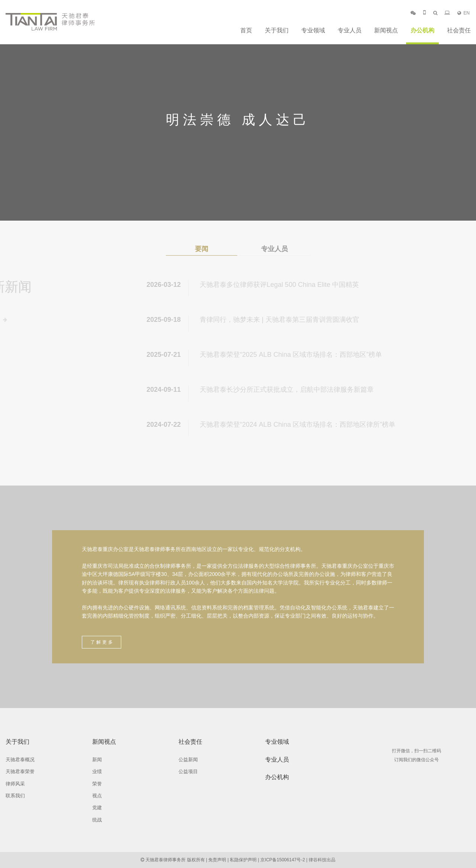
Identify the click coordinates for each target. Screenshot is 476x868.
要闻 (202, 249)
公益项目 (188, 771)
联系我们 (15, 796)
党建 (97, 808)
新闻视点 (386, 30)
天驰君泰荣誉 (20, 771)
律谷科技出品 (322, 860)
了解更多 (102, 642)
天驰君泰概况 (20, 760)
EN (464, 13)
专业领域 (313, 30)
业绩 (97, 771)
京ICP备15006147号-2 (283, 860)
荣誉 (97, 784)
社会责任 (459, 30)
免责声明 (217, 860)
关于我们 (277, 30)
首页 (246, 30)
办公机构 (422, 30)
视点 (97, 796)
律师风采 (15, 784)
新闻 (97, 760)
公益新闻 (188, 760)
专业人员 (350, 30)
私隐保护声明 (243, 860)
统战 (97, 820)
